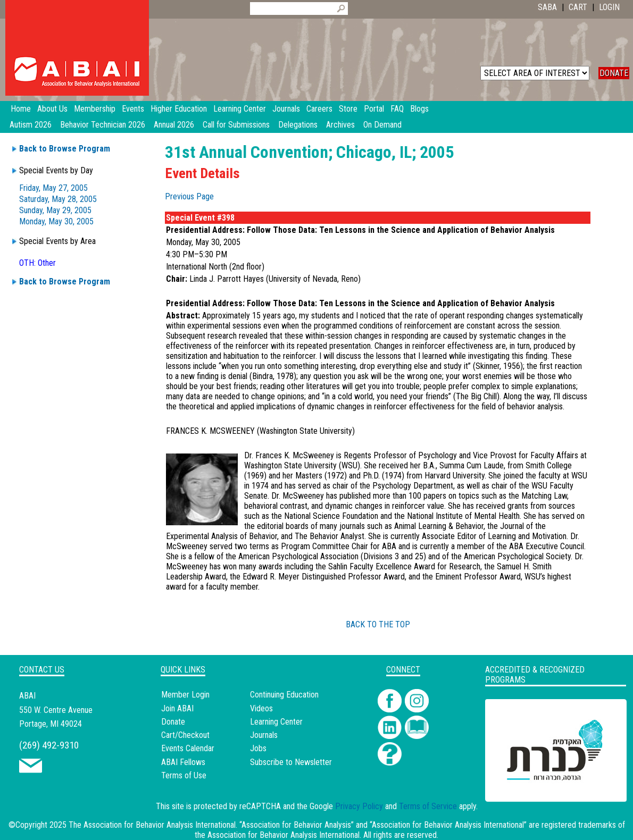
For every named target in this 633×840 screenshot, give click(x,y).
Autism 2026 (31, 125)
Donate (173, 722)
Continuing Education (284, 695)
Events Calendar (188, 748)
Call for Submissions (236, 125)
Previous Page (189, 196)
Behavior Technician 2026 (103, 125)
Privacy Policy (359, 806)
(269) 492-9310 (49, 745)
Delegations (298, 125)
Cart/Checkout (185, 735)
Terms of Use (184, 775)
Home (21, 109)
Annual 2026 (174, 125)
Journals (264, 735)
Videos (261, 708)
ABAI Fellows (183, 762)
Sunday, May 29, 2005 (55, 210)
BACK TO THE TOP (378, 624)
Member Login (185, 695)
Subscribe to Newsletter (291, 762)
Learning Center (276, 722)
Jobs (258, 748)
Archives (340, 125)
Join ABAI (177, 708)
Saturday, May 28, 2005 (58, 199)
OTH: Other (38, 263)
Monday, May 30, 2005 (56, 221)
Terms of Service (428, 806)
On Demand (382, 125)
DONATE (614, 73)
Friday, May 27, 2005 (53, 188)
